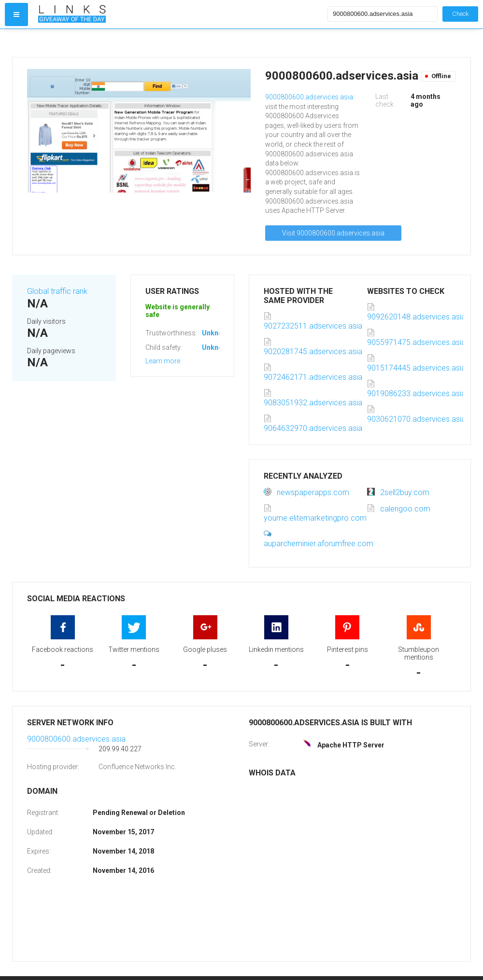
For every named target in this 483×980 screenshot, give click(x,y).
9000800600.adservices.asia (309, 97)
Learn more (163, 361)
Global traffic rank (57, 291)
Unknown (217, 333)
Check (460, 14)
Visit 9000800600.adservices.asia (333, 233)
